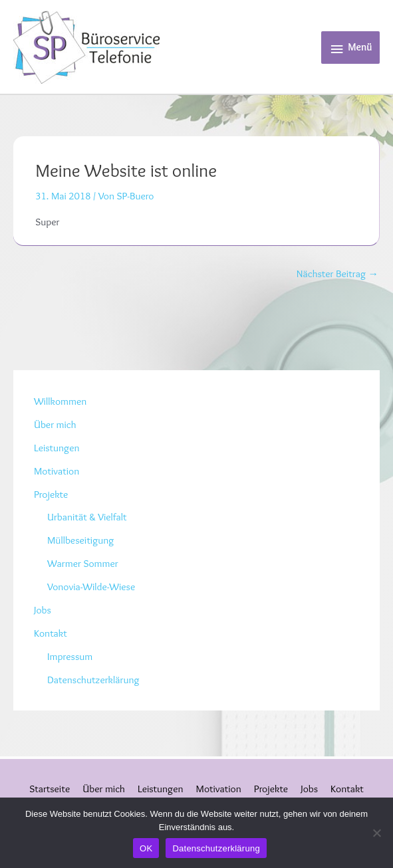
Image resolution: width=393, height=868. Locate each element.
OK (146, 848)
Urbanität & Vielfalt (87, 517)
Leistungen (57, 448)
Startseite (50, 789)
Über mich (55, 424)
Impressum (70, 656)
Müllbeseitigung (80, 540)
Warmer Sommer (83, 563)
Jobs (43, 610)
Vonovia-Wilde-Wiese (91, 587)
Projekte (51, 494)
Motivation (57, 471)
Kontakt (51, 633)
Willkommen (60, 401)
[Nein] (376, 833)
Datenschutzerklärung (93, 680)
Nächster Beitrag (337, 273)
